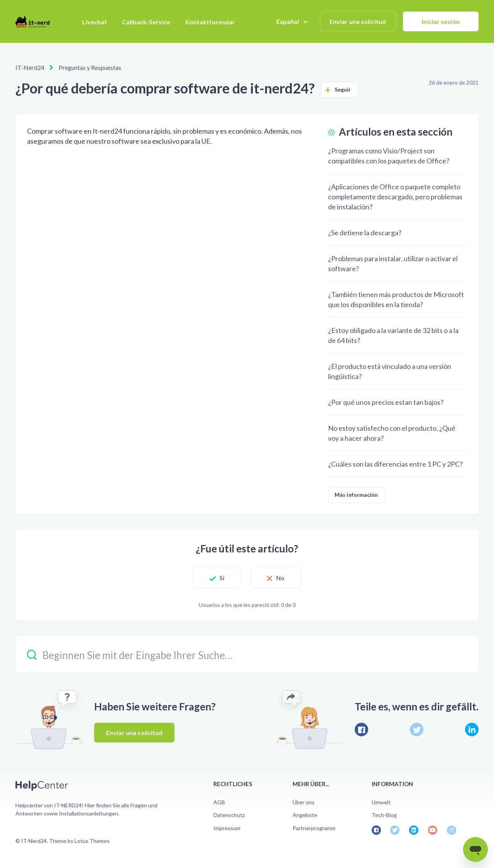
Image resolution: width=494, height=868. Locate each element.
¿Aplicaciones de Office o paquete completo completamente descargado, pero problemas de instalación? (395, 197)
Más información (356, 495)
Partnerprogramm (314, 828)
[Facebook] (361, 730)
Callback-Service (146, 22)
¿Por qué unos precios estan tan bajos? (386, 402)
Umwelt (381, 802)
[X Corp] (417, 730)
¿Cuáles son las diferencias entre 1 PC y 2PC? (395, 464)
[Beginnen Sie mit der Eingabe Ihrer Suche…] (247, 655)
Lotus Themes (92, 841)
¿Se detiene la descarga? (365, 233)
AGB (219, 802)
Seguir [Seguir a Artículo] (343, 89)
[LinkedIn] (472, 730)
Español (288, 21)
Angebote (305, 815)
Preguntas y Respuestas (90, 67)
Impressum (227, 828)
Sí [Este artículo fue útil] (222, 578)
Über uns (304, 802)
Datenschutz (229, 815)
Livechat (95, 22)
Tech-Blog (384, 815)
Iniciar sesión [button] (441, 21)
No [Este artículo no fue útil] (280, 578)
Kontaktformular (210, 22)
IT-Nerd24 (30, 67)
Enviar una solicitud (358, 21)
